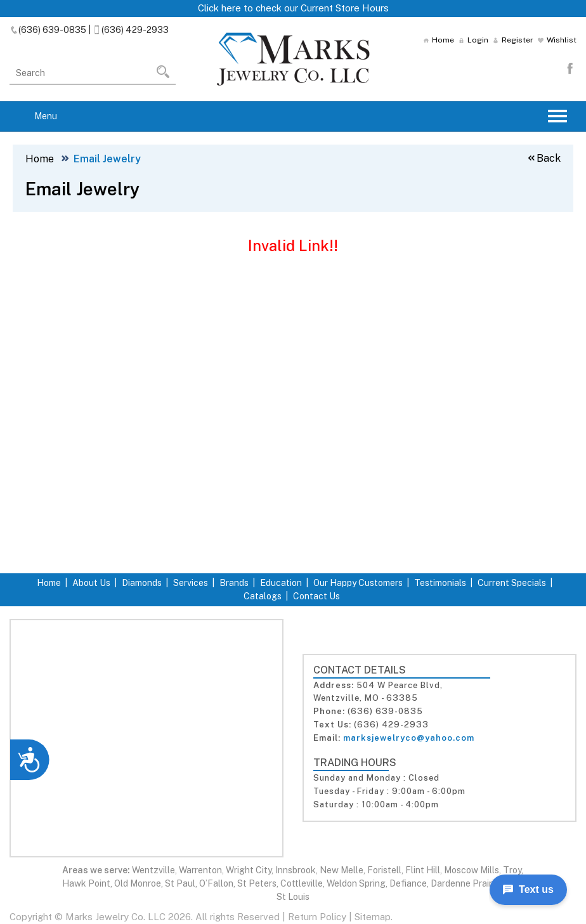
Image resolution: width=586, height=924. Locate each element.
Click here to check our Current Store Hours (293, 8)
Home (439, 40)
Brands (234, 583)
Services (191, 583)
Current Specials (512, 583)
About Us (91, 583)
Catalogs (263, 596)
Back (544, 158)
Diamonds (142, 583)
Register (513, 40)
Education (281, 583)
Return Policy (317, 917)
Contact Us (316, 596)
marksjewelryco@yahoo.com (409, 738)
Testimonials (440, 583)
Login (473, 40)
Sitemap (373, 917)
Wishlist (557, 40)
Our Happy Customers (358, 583)
